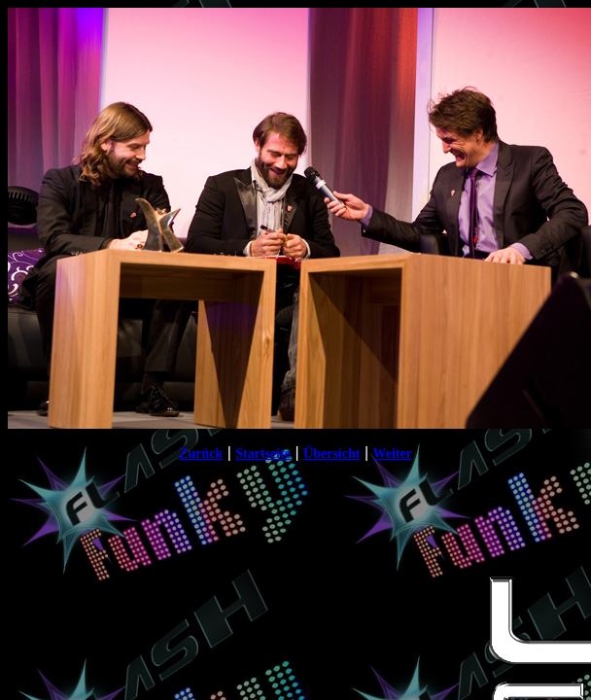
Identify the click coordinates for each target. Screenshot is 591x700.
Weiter (392, 454)
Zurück (201, 454)
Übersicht (331, 454)
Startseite (263, 454)
